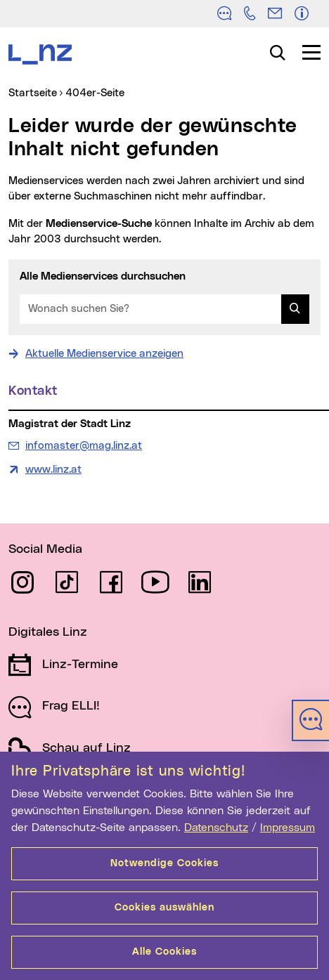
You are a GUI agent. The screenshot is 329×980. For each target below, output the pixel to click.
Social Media (45, 549)
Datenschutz (216, 828)
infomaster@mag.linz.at (83, 445)
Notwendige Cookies (164, 863)
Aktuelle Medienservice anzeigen (104, 354)
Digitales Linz (48, 632)
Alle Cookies (164, 952)
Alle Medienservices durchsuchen (103, 276)
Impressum (288, 828)
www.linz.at (53, 470)
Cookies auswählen (164, 908)
